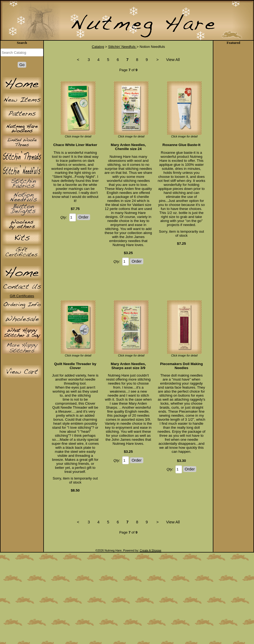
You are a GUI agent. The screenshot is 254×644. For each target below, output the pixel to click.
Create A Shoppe (151, 550)
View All (173, 60)
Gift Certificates (22, 296)
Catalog (98, 47)
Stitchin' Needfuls (122, 47)
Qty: (64, 217)
